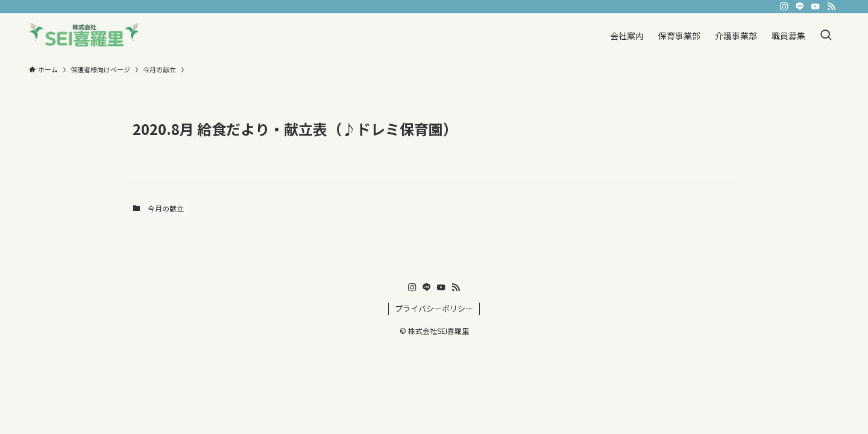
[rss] (831, 7)
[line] (800, 7)
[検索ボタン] (826, 35)
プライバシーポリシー (434, 308)
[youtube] (816, 7)
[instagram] (784, 7)
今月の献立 (166, 208)
